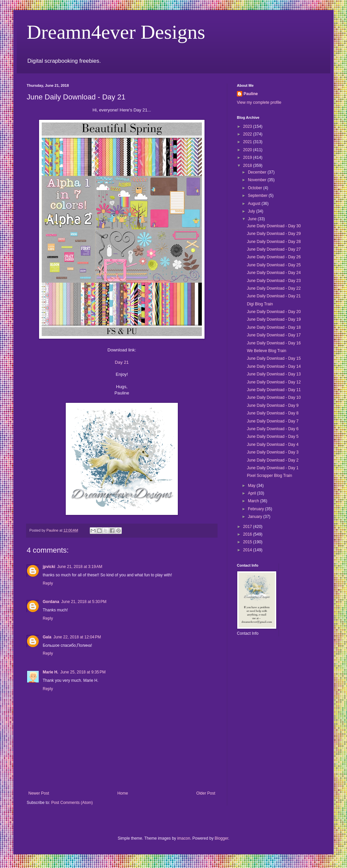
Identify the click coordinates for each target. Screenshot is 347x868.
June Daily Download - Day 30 (274, 226)
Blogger (221, 838)
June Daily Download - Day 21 (274, 296)
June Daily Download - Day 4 (273, 445)
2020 (248, 150)
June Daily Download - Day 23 (274, 281)
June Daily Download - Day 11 (274, 390)
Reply (48, 583)
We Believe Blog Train (267, 351)
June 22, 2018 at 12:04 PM (77, 637)
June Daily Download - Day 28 (274, 242)
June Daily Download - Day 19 (274, 319)
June (253, 219)
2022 (248, 134)
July (252, 211)
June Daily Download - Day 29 (274, 234)
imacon (184, 838)
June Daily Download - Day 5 (273, 437)
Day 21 (122, 362)
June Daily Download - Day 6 (273, 429)
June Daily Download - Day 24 (274, 273)
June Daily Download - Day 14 (274, 366)
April (252, 493)
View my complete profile (259, 102)
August (255, 204)
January (256, 517)
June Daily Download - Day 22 (274, 288)
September (258, 196)
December (258, 172)
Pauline (251, 94)
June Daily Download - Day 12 (274, 382)
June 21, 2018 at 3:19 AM (80, 567)
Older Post (206, 793)
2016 (248, 534)
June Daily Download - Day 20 (274, 312)
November (258, 180)
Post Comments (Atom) (72, 803)
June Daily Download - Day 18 (274, 327)
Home (123, 793)
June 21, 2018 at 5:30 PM (84, 602)
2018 (248, 166)
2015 (248, 542)
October (256, 188)
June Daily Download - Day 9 (273, 405)
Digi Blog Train (260, 304)
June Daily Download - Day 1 (273, 468)
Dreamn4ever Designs (116, 32)
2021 (248, 142)
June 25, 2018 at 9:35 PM (83, 672)
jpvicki (49, 567)
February (256, 509)
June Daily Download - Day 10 (274, 397)
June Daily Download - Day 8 (273, 413)
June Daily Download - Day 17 (274, 335)
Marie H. (51, 672)
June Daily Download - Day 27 (274, 249)
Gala (47, 637)
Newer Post (39, 793)
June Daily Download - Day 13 (274, 374)
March (254, 501)
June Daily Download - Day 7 (273, 421)
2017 (248, 527)
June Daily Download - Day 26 (274, 257)
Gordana (51, 602)
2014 (248, 550)
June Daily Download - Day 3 (273, 452)
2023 (248, 126)
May (252, 486)
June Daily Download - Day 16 (274, 343)
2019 (248, 158)
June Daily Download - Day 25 (274, 265)
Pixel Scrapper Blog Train (269, 476)
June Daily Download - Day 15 (274, 358)
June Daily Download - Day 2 (273, 460)
